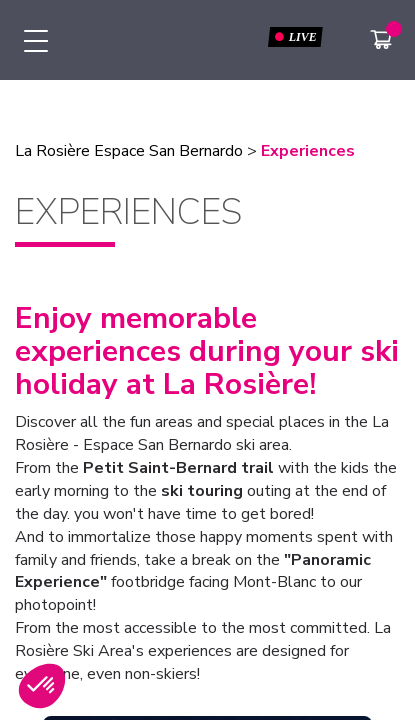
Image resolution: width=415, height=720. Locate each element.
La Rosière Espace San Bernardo (129, 151)
